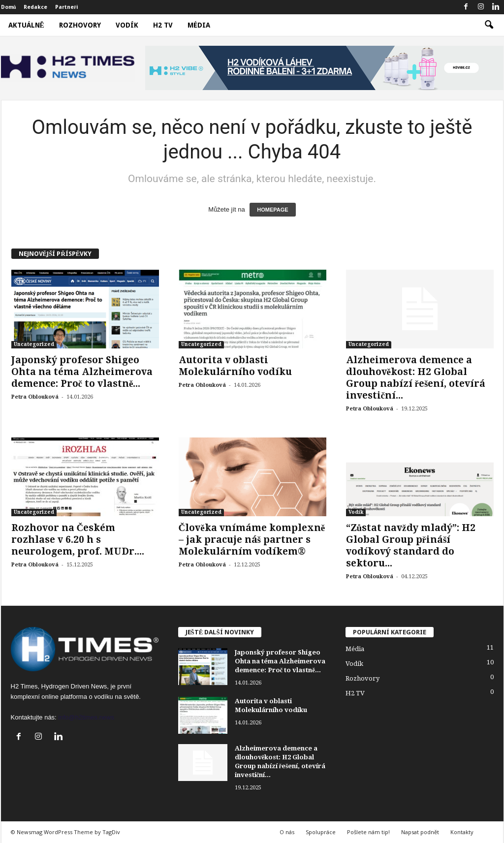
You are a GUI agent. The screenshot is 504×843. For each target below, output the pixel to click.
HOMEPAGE (272, 210)
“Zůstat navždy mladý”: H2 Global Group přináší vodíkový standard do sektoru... (411, 546)
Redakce (35, 7)
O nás (287, 832)
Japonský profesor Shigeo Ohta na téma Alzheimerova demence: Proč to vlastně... (82, 372)
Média (199, 25)
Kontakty (462, 832)
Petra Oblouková (35, 397)
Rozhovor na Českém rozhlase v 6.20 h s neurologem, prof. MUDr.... (78, 540)
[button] (489, 25)
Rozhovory (80, 25)
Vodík (127, 25)
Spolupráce (321, 832)
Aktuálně (26, 25)
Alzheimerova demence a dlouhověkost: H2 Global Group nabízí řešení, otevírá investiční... (416, 378)
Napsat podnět (420, 832)
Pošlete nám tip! (368, 832)
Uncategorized (34, 344)
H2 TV (163, 25)
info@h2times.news (86, 717)
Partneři (67, 7)
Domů (9, 7)
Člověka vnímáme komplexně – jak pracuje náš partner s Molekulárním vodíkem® (252, 540)
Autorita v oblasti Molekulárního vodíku (235, 366)
